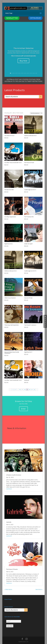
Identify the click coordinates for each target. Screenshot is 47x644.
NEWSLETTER (12, 18)
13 (29, 73)
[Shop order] (36, 113)
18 (36, 73)
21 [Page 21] (32, 390)
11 (26, 73)
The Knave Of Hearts (12, 569)
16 (33, 73)
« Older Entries (8, 589)
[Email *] (14, 621)
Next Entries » (39, 589)
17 (35, 73)
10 (24, 73)
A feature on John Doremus (14, 475)
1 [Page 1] (12, 390)
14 (30, 73)
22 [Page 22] (34, 390)
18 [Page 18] (25, 390)
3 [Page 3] (16, 390)
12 (27, 73)
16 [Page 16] (20, 390)
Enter (23, 409)
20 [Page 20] (30, 390)
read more (9, 489)
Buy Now (23, 61)
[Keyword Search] (22, 97)
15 (32, 73)
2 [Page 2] (14, 390)
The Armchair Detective (23, 48)
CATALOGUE (35, 18)
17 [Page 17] (22, 390)
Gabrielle (9, 522)
